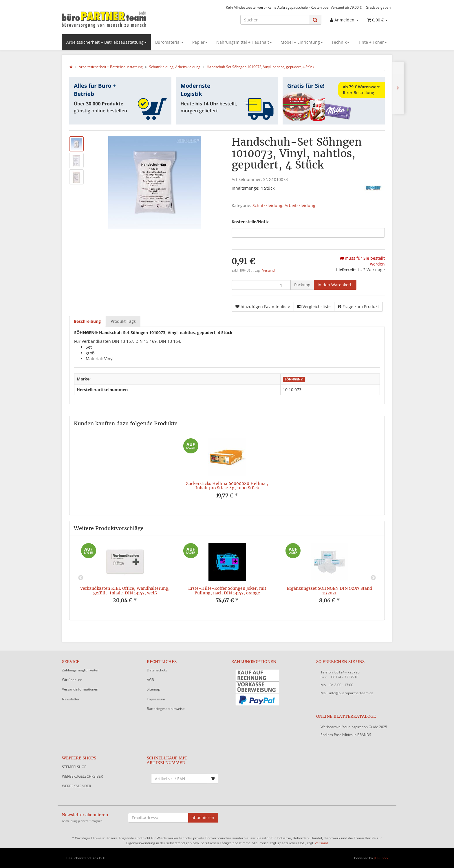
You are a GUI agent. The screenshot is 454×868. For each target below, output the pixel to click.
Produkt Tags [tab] (123, 321)
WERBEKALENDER (76, 786)
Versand (269, 270)
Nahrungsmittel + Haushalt (244, 42)
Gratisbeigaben (378, 7)
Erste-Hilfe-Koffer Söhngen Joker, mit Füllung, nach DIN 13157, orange (227, 590)
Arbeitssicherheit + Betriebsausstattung (106, 42)
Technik (340, 42)
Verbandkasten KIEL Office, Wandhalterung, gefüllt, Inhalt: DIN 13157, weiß (125, 590)
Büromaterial (169, 42)
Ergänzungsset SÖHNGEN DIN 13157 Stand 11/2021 (329, 590)
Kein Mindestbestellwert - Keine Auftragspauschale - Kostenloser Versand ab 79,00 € (294, 7)
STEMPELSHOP (74, 767)
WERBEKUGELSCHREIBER (82, 776)
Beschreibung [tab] (87, 321)
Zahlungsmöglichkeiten (81, 670)
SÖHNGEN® (294, 379)
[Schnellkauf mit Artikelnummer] (179, 779)
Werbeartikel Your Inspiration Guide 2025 (354, 727)
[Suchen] (275, 20)
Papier (200, 42)
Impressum (156, 699)
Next (373, 578)
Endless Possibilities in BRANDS (346, 735)
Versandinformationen (80, 689)
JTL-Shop (381, 858)
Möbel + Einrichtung (302, 42)
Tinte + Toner (372, 42)
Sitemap (153, 689)
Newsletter (71, 699)
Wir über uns (72, 680)
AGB (150, 680)
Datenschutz (157, 670)
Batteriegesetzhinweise (166, 709)
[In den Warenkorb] (335, 285)
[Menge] (261, 285)
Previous (81, 578)
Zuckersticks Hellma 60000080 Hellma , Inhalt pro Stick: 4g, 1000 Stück (227, 486)
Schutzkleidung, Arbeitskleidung (284, 205)
